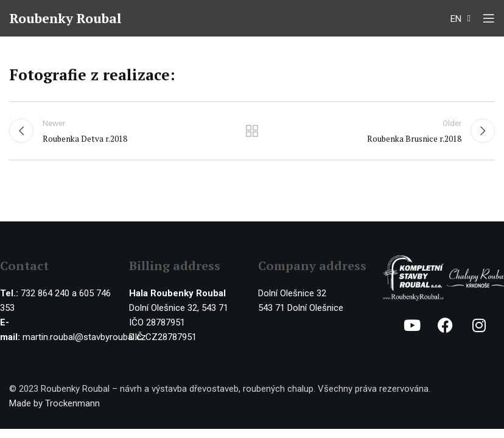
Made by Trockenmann (54, 404)
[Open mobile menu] (489, 18)
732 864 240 (45, 294)
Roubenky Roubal (67, 18)
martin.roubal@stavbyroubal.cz (84, 338)
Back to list (252, 131)
